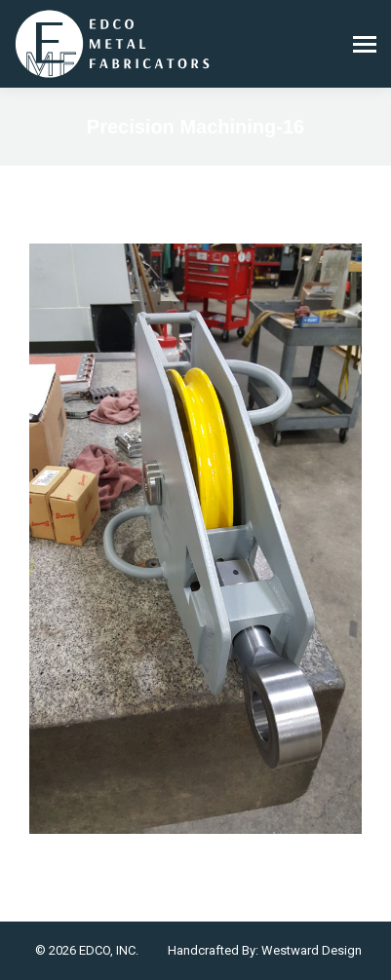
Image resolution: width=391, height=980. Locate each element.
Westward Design (312, 950)
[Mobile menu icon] (365, 44)
